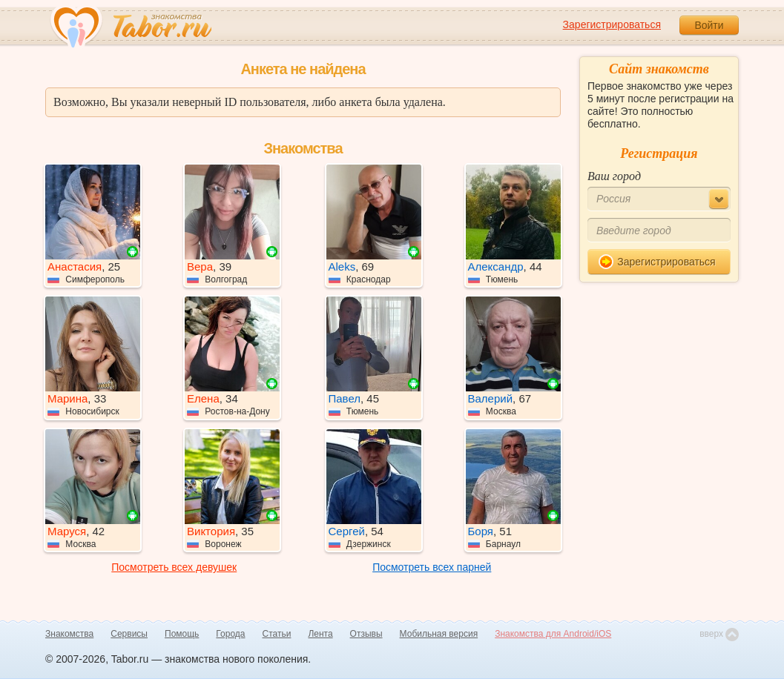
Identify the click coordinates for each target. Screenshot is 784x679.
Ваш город (614, 176)
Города (230, 634)
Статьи (277, 634)
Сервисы (129, 634)
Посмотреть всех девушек (174, 567)
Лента (320, 634)
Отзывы (366, 634)
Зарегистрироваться (612, 24)
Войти (709, 25)
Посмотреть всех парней (432, 567)
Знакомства (69, 634)
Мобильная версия (439, 634)
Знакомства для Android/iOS (553, 634)
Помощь (182, 634)
